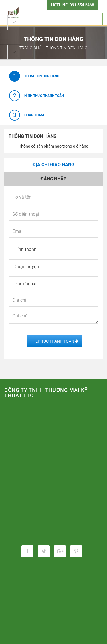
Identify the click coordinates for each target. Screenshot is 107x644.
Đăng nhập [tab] (53, 179)
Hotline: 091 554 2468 (73, 5)
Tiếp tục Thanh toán (54, 341)
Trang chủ (30, 48)
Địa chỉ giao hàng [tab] (53, 165)
